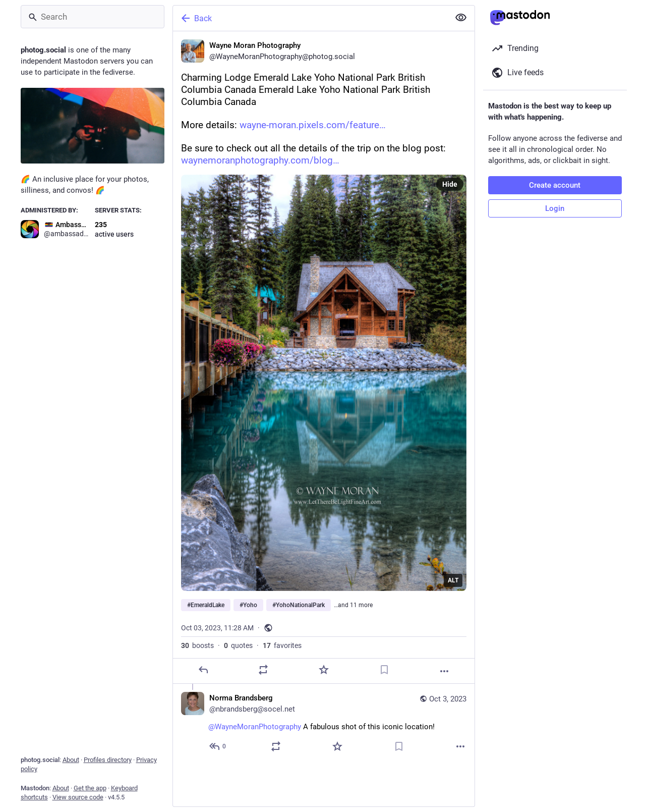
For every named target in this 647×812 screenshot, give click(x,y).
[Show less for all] (461, 18)
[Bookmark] (384, 670)
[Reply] (203, 670)
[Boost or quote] (263, 670)
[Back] (310, 18)
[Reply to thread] (218, 746)
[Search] (93, 17)
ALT (453, 580)
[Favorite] (323, 670)
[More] (444, 671)
